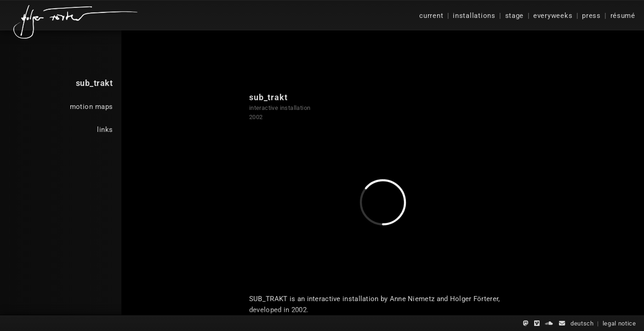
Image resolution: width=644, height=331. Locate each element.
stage (515, 16)
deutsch (582, 323)
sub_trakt (94, 83)
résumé (623, 16)
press (591, 16)
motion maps (91, 107)
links (105, 130)
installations (474, 16)
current (431, 16)
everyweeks (553, 16)
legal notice (619, 323)
